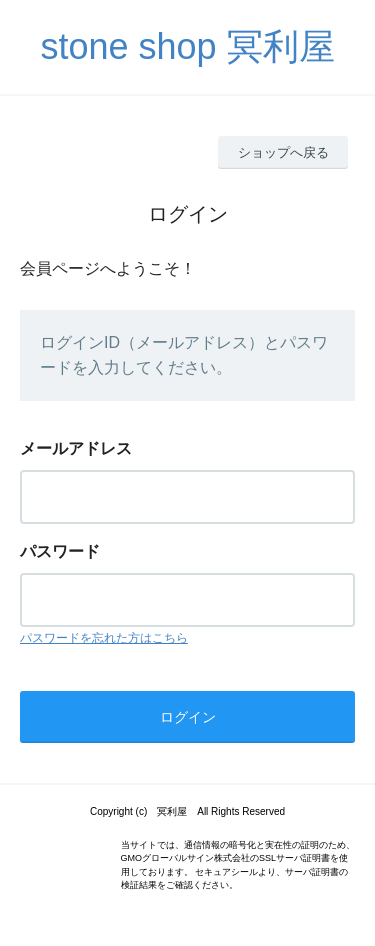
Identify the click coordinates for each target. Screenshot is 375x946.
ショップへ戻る (283, 152)
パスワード (60, 551)
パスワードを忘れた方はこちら (104, 638)
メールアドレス (76, 448)
